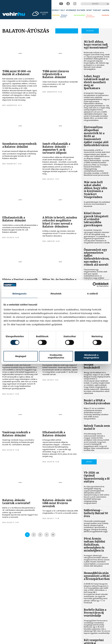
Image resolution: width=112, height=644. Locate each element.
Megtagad (21, 356)
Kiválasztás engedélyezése (56, 356)
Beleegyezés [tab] (19, 294)
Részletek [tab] (56, 294)
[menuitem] (56, 10)
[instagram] (75, 4)
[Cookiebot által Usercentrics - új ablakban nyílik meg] (95, 285)
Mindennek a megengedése (91, 356)
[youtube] (61, 4)
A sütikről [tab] (92, 294)
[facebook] (68, 4)
